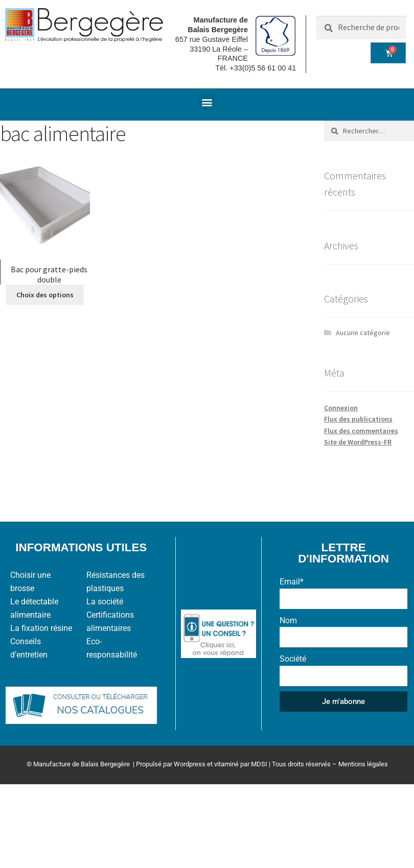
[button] (207, 102)
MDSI (259, 764)
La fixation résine (41, 628)
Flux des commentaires (361, 431)
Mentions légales (363, 764)
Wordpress (190, 764)
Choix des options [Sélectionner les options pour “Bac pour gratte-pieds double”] (45, 295)
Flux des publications (358, 419)
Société (293, 659)
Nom (288, 620)
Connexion (341, 408)
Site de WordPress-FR (358, 442)
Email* (292, 582)
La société (105, 602)
